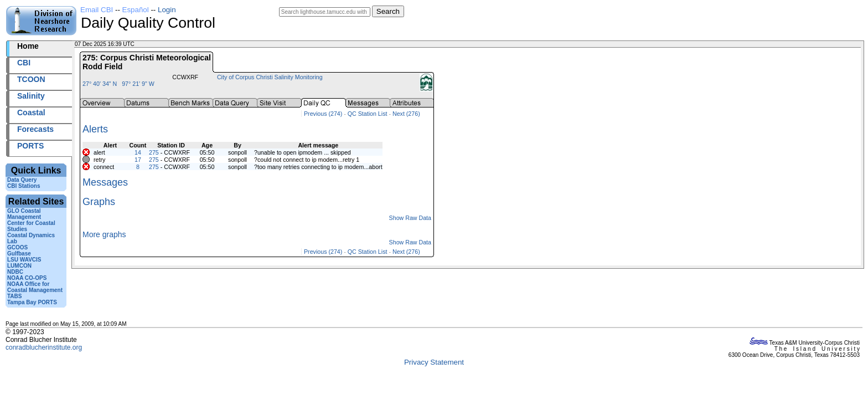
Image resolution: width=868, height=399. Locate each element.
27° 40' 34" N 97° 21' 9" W (118, 84)
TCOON (31, 79)
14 (138, 152)
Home (28, 46)
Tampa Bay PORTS (32, 302)
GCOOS (17, 247)
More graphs (104, 234)
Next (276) (406, 114)
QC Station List (368, 114)
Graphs (99, 202)
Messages (105, 182)
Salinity (31, 96)
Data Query (22, 180)
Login (167, 10)
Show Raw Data (410, 218)
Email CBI (97, 10)
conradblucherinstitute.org (44, 347)
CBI (24, 63)
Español (136, 10)
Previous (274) (323, 114)
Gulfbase (19, 254)
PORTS (30, 146)
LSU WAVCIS (24, 260)
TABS (14, 296)
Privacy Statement (434, 362)
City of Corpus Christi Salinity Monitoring (270, 77)
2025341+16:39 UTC (162, 44)
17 (138, 160)
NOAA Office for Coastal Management (35, 287)
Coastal (31, 112)
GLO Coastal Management (24, 214)
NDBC (15, 272)
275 (154, 152)
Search (388, 11)
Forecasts (35, 129)
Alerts (95, 129)
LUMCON (19, 266)
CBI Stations (24, 186)
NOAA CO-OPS (27, 278)
